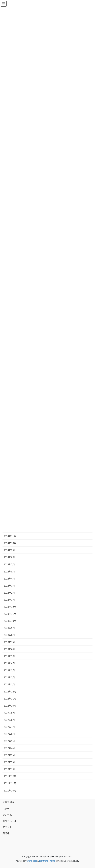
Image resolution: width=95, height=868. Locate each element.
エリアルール (10, 821)
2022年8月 (9, 720)
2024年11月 (10, 536)
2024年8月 (9, 557)
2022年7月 (9, 727)
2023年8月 (9, 635)
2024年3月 (9, 586)
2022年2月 (9, 762)
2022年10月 (10, 706)
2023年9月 (9, 628)
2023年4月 (9, 663)
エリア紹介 (8, 802)
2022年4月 (9, 748)
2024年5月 (9, 571)
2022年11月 (10, 698)
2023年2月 (9, 677)
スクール (7, 808)
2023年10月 (10, 621)
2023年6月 (9, 649)
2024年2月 (9, 593)
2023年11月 (10, 614)
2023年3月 (9, 670)
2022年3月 (9, 755)
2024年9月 (9, 550)
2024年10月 (10, 543)
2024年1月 (9, 600)
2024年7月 (9, 564)
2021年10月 (10, 790)
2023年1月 (9, 684)
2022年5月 (9, 741)
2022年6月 (9, 734)
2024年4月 (9, 578)
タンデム (7, 815)
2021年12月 (10, 776)
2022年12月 (10, 691)
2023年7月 (9, 642)
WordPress (32, 861)
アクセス (7, 827)
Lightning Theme (47, 861)
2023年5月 (9, 656)
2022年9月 (9, 713)
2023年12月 (10, 607)
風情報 (6, 833)
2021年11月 (10, 783)
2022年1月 (9, 769)
